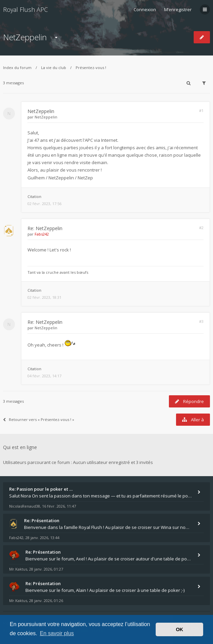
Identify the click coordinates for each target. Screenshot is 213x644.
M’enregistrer (178, 9)
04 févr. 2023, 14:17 (44, 376)
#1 (201, 110)
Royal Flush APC (25, 9)
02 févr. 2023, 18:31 (44, 297)
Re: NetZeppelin (45, 228)
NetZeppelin (25, 37)
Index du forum (17, 68)
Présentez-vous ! (91, 68)
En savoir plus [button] (57, 633)
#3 (201, 321)
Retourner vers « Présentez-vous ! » (39, 419)
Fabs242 (42, 234)
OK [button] (179, 629)
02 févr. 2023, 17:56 (44, 204)
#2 (201, 228)
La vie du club (54, 68)
